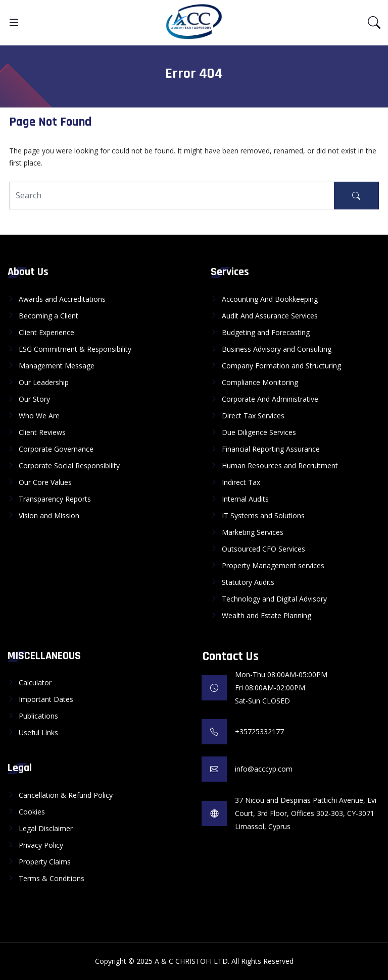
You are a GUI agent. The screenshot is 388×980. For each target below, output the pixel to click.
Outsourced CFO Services (263, 549)
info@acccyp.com (264, 769)
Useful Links (38, 732)
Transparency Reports (55, 499)
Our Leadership (44, 382)
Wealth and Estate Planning (266, 615)
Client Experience (46, 332)
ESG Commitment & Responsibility (75, 349)
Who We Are (39, 416)
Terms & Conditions (52, 878)
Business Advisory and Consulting (277, 349)
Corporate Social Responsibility (69, 466)
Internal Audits (245, 499)
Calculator (35, 683)
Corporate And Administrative (270, 399)
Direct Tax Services (253, 416)
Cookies (32, 812)
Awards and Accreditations (62, 299)
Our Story (34, 399)
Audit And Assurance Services (270, 316)
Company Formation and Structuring (281, 366)
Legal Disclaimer (46, 828)
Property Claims (45, 862)
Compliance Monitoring (260, 382)
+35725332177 (259, 731)
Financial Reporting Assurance (271, 449)
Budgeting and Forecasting (266, 332)
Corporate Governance (56, 449)
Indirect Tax (241, 482)
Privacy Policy (41, 845)
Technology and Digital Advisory (274, 599)
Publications (38, 716)
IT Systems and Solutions (263, 515)
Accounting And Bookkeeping (270, 299)
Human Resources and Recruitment (280, 466)
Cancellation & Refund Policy (66, 795)
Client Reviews (42, 432)
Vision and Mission (49, 515)
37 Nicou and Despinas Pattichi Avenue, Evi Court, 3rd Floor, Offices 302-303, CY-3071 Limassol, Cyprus (306, 813)
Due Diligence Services (259, 432)
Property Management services (273, 565)
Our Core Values (45, 482)
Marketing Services (253, 532)
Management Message (57, 366)
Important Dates (46, 699)
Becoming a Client (48, 316)
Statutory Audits (248, 582)
